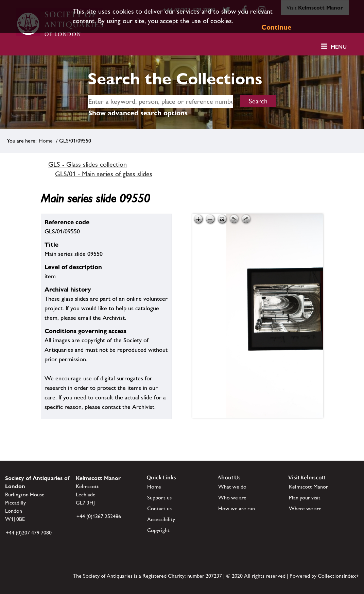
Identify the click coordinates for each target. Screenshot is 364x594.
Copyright (158, 530)
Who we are (232, 498)
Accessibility (161, 519)
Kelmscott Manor (308, 487)
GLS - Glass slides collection (88, 164)
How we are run (237, 508)
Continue (276, 27)
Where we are (305, 508)
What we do (232, 487)
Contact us (159, 508)
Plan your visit (305, 498)
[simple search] (160, 101)
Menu (339, 47)
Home (46, 141)
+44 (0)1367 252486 (99, 516)
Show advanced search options (138, 113)
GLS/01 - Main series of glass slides (104, 174)
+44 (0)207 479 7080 (29, 533)
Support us (159, 498)
